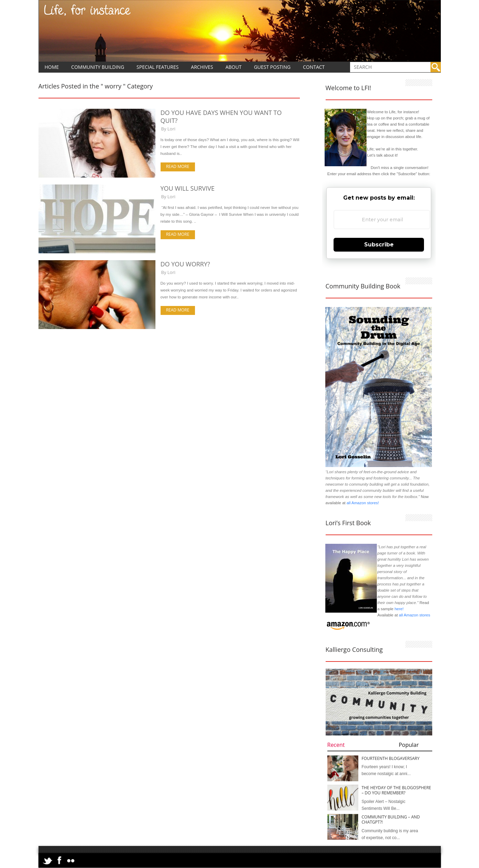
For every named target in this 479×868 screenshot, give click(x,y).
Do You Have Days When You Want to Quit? (221, 117)
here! (399, 609)
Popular (409, 745)
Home (52, 67)
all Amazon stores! (363, 503)
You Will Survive (188, 188)
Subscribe (379, 245)
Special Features (157, 67)
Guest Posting (272, 67)
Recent (336, 745)
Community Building (98, 67)
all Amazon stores (414, 615)
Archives (202, 67)
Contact (314, 67)
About (234, 67)
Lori (171, 129)
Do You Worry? (185, 264)
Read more (178, 166)
